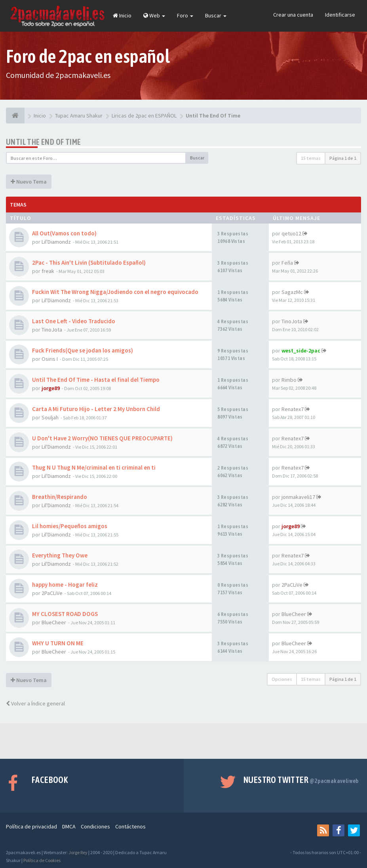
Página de (343, 158)
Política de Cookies (42, 860)
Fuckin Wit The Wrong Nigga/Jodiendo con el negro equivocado (115, 292)
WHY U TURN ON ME (58, 643)
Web (154, 15)
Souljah (50, 417)
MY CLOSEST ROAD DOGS (65, 614)
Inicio (122, 15)
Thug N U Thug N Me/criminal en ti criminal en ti (94, 467)
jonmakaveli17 (298, 497)
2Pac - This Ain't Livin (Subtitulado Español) (89, 262)
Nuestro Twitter (301, 780)
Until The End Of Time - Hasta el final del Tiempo (96, 380)
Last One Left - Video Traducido (74, 321)
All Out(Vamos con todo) (64, 233)
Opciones (282, 679)
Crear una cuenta (293, 15)
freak (48, 271)
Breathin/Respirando (60, 497)
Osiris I (50, 359)
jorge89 (51, 388)
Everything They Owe (60, 555)
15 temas (311, 158)
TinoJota (52, 330)
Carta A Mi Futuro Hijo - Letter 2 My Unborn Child (96, 409)
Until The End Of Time (43, 142)
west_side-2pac (301, 351)
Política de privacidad (31, 826)
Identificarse (340, 15)
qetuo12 (291, 233)
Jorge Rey (78, 852)
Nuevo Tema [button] (29, 182)
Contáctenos (130, 826)
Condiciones (95, 826)
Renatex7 (293, 409)
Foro (185, 15)
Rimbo (289, 380)
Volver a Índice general (35, 703)
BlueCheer (54, 622)
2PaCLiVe (52, 593)
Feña (287, 263)
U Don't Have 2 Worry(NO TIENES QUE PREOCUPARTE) (102, 438)
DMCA (69, 826)
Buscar (216, 15)
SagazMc (292, 292)
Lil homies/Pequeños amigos (70, 526)
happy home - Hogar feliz (65, 585)
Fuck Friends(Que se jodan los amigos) (83, 350)
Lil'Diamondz (56, 242)
